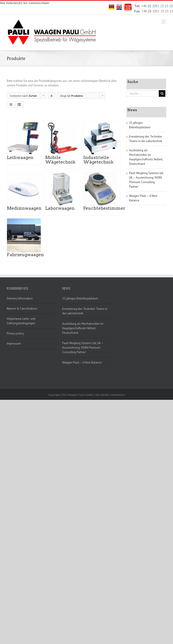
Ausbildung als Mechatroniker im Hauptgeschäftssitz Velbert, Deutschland (83, 328)
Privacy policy (15, 333)
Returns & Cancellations (22, 309)
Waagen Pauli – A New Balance (82, 362)
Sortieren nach (23, 96)
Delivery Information (20, 298)
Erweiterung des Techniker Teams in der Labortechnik (85, 311)
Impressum (14, 344)
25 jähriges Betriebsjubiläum (80, 298)
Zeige (71, 96)
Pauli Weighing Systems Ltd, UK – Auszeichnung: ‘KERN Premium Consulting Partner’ (83, 348)
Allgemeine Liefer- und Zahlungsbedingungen (21, 321)
